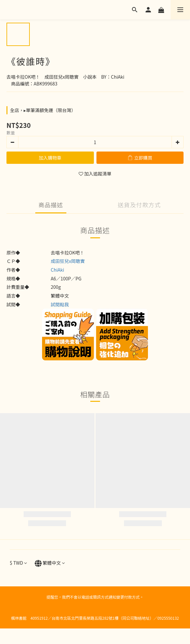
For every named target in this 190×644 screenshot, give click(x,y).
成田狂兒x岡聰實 (68, 261)
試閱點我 (60, 304)
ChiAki (57, 270)
